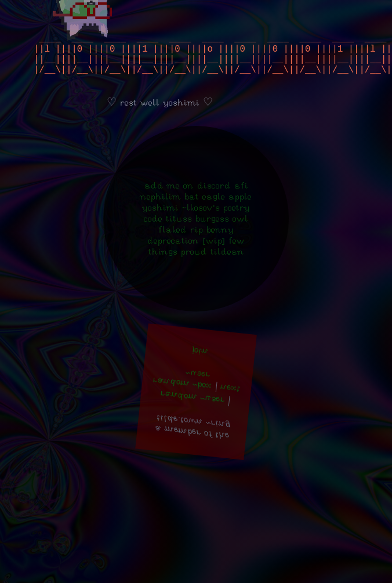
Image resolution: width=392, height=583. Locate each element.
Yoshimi (160, 219)
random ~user (193, 409)
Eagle (214, 208)
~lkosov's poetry (216, 219)
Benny (220, 241)
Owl (240, 230)
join (200, 363)
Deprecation (173, 252)
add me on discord (188, 197)
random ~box (182, 394)
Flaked (173, 241)
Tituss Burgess (197, 230)
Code (153, 230)
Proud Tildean (213, 263)
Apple (240, 208)
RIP (197, 241)
